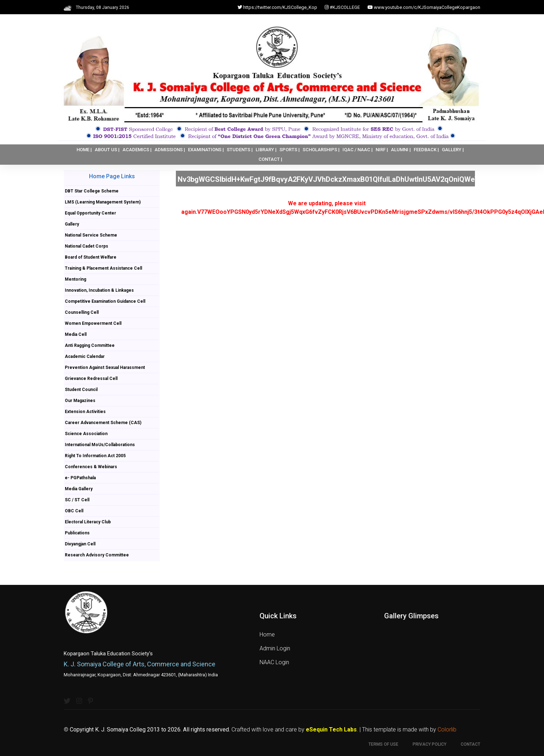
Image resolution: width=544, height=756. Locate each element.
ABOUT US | (107, 150)
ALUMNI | (401, 150)
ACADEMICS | (137, 150)
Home (267, 635)
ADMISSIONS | (170, 150)
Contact (470, 744)
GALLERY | (453, 150)
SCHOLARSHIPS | (321, 150)
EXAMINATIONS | (206, 150)
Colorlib (447, 729)
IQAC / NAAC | (358, 150)
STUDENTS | (240, 150)
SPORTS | (290, 150)
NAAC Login (274, 662)
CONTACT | (270, 159)
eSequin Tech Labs (331, 729)
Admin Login (275, 648)
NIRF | (382, 150)
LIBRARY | (266, 150)
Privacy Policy (430, 744)
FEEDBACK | (426, 150)
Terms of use (383, 744)
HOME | (84, 150)
